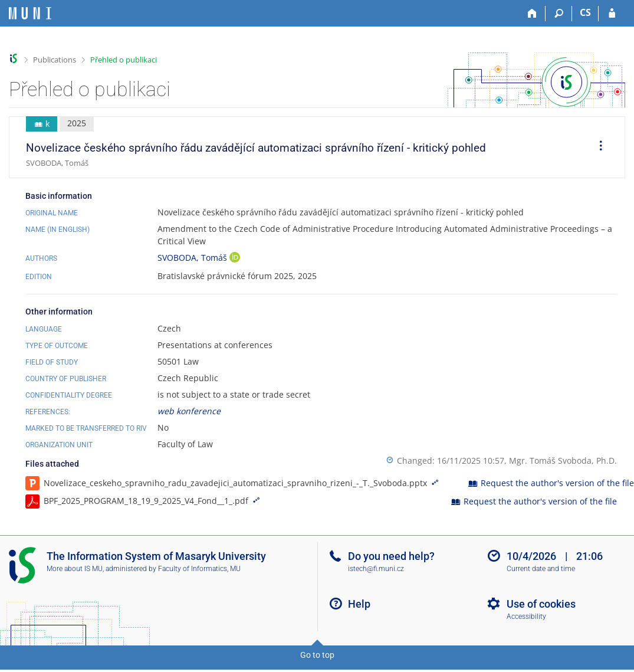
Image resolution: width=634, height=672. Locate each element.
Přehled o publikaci (124, 60)
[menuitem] (597, 147)
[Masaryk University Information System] (30, 13)
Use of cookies (541, 604)
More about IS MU (75, 569)
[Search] (559, 14)
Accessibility (526, 617)
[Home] (532, 14)
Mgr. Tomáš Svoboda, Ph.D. (563, 460)
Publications (55, 60)
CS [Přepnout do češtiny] (585, 12)
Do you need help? (391, 556)
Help (359, 604)
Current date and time (541, 569)
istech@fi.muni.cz (376, 569)
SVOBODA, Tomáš (193, 258)
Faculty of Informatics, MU (199, 569)
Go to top (317, 655)
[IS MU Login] (612, 14)
